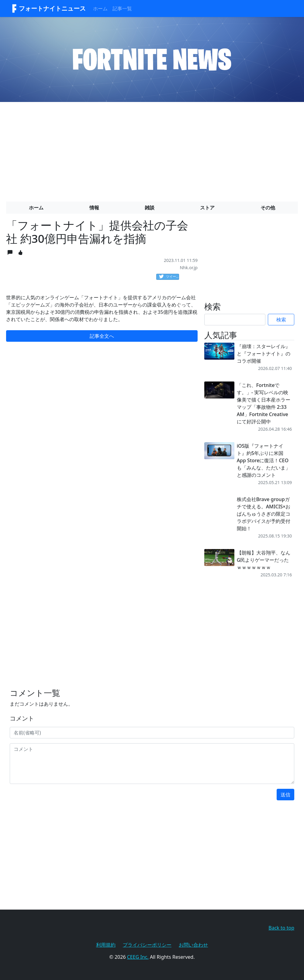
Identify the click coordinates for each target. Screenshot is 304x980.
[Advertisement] (152, 149)
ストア (207, 208)
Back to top (281, 928)
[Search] (235, 320)
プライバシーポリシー (147, 945)
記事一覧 (122, 8)
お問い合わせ (193, 945)
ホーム (100, 8)
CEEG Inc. (138, 957)
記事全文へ (102, 336)
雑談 (150, 208)
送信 (285, 795)
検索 (281, 320)
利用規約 (106, 945)
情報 (94, 208)
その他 (268, 208)
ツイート (169, 277)
